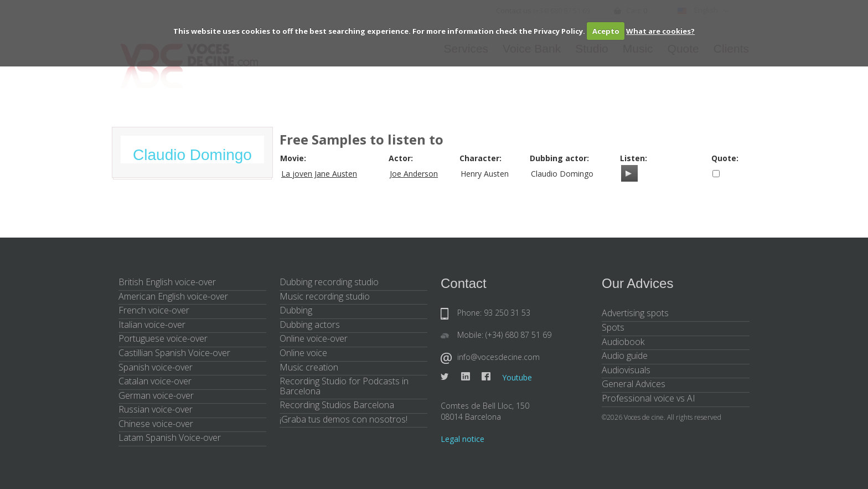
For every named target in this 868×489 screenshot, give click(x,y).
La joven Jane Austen (319, 174)
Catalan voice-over (155, 381)
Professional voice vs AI (649, 398)
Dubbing (296, 310)
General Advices (634, 384)
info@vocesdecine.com (498, 357)
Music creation (309, 367)
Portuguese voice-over (163, 338)
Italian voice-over (152, 325)
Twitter (445, 377)
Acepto (606, 31)
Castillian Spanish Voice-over (174, 353)
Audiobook (623, 342)
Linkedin (466, 377)
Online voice (303, 353)
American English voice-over (173, 296)
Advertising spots (635, 313)
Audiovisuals (626, 370)
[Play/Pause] (628, 173)
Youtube (517, 377)
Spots (613, 327)
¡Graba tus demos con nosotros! (343, 419)
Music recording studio (325, 296)
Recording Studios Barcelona (337, 405)
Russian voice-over (156, 409)
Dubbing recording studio (329, 282)
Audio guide (625, 356)
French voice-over (154, 310)
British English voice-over (167, 282)
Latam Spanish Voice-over (170, 437)
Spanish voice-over (156, 367)
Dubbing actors (310, 325)
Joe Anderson (414, 174)
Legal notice (463, 439)
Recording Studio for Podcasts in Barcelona (344, 386)
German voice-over (156, 395)
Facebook (486, 377)
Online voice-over (314, 338)
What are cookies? (660, 31)
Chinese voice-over (156, 424)
